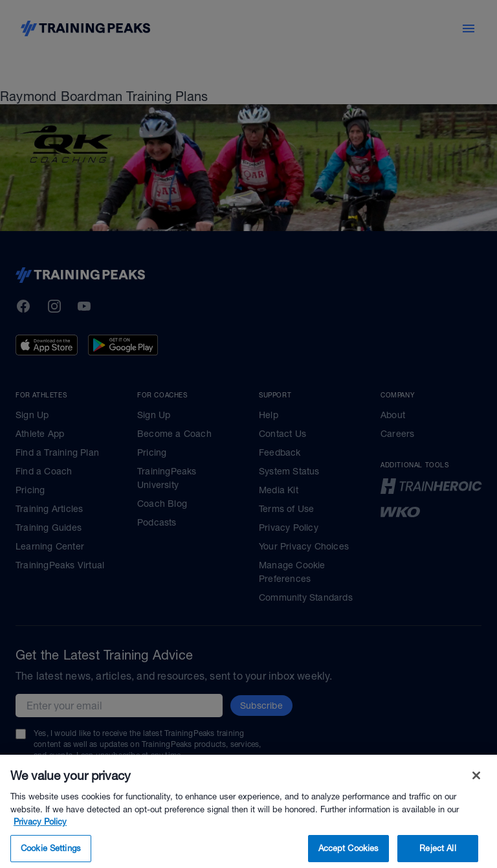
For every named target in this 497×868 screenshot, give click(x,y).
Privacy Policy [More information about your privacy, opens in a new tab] (40, 836)
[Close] (476, 790)
